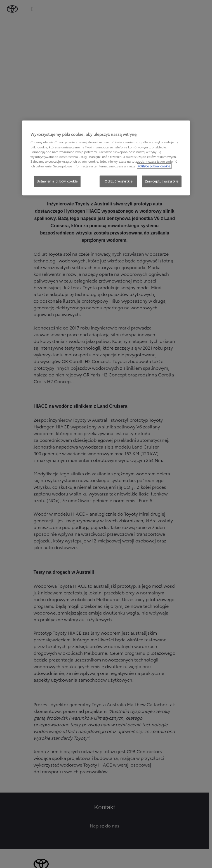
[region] (106, 158)
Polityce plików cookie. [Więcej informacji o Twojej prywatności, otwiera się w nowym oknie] (154, 166)
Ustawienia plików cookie (57, 181)
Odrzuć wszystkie (118, 181)
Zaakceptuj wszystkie (162, 181)
